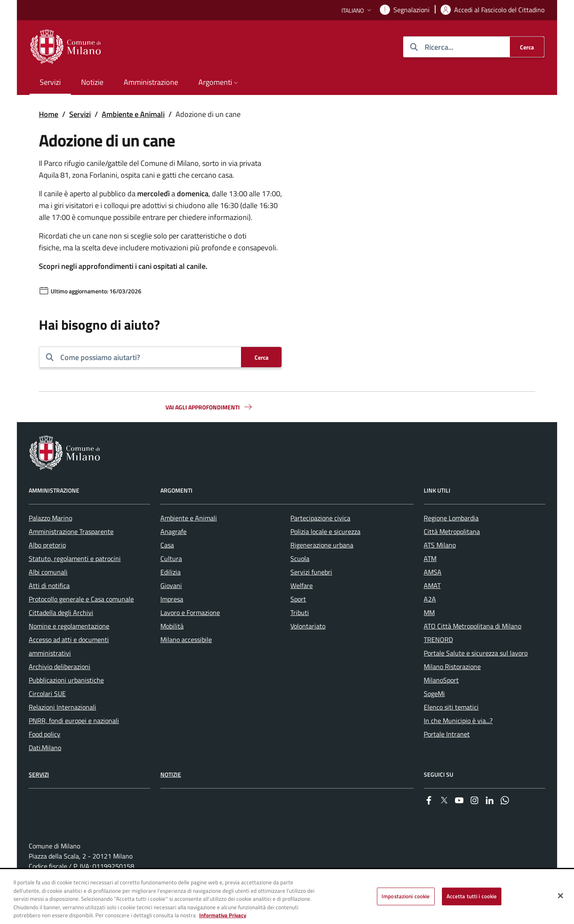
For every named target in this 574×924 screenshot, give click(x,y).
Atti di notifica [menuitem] (49, 585)
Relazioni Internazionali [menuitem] (62, 707)
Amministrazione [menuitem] (151, 82)
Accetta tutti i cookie (472, 896)
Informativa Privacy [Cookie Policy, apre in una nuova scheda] (223, 916)
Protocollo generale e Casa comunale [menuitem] (81, 599)
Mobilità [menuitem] (172, 626)
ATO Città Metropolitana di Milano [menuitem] (472, 626)
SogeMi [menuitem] (434, 694)
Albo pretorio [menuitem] (47, 545)
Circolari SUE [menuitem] (47, 694)
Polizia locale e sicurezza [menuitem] (325, 531)
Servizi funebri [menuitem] (311, 572)
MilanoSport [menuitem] (441, 680)
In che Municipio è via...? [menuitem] (458, 721)
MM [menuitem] (429, 612)
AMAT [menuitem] (432, 585)
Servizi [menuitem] (50, 82)
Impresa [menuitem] (172, 599)
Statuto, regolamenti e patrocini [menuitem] (75, 558)
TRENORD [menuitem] (438, 639)
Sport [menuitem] (298, 599)
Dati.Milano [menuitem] (45, 748)
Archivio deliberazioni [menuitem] (60, 667)
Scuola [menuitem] (300, 558)
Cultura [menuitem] (171, 558)
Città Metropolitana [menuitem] (452, 531)
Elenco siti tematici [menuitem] (451, 707)
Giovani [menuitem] (171, 585)
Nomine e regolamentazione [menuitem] (69, 626)
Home (49, 114)
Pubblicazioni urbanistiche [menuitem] (66, 680)
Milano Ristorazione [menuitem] (452, 667)
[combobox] (147, 357)
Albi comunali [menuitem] (48, 572)
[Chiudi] (560, 896)
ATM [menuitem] (430, 558)
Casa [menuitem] (167, 545)
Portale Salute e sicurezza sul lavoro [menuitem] (476, 653)
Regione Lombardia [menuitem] (451, 518)
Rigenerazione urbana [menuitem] (322, 545)
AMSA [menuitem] (433, 572)
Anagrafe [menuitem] (173, 531)
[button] (357, 10)
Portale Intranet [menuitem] (447, 734)
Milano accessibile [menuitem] (186, 639)
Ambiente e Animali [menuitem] (189, 518)
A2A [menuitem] (430, 599)
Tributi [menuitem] (300, 612)
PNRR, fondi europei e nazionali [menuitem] (74, 721)
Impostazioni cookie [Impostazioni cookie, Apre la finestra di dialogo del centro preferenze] (406, 896)
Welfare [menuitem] (302, 585)
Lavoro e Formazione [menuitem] (190, 612)
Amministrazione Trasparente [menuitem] (71, 531)
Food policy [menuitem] (45, 734)
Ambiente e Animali (133, 114)
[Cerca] (527, 47)
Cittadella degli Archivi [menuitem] (61, 612)
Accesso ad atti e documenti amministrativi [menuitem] (69, 646)
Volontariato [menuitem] (308, 626)
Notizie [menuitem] (92, 82)
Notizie (171, 774)
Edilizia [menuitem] (171, 572)
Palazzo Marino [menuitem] (50, 518)
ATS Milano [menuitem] (440, 545)
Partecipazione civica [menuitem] (320, 518)
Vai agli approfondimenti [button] (209, 407)
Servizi (80, 114)
